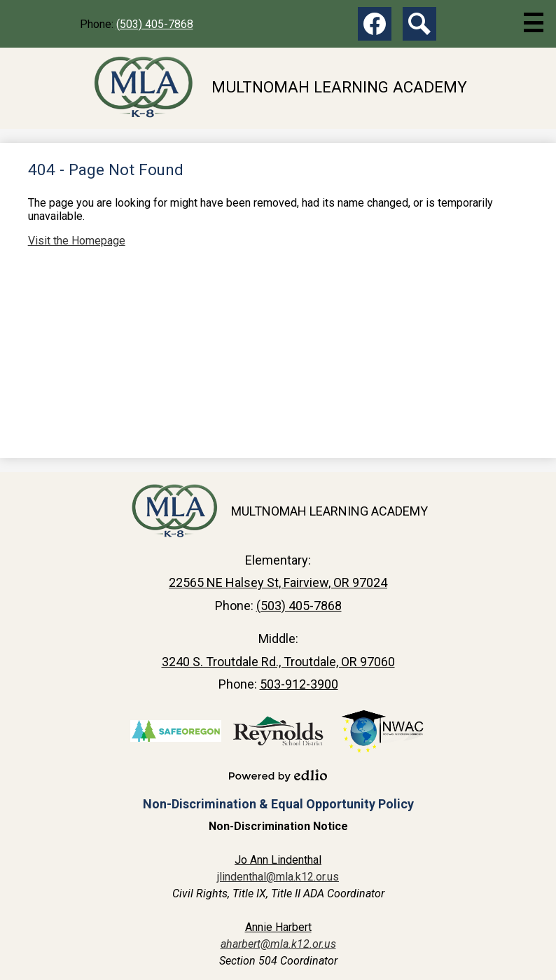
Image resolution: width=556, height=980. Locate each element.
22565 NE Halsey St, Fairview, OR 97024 (278, 582)
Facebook (375, 27)
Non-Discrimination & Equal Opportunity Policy (278, 804)
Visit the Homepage (77, 241)
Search (419, 27)
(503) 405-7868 (155, 24)
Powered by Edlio (278, 775)
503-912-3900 (299, 684)
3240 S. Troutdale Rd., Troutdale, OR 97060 (278, 662)
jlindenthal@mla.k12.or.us (278, 877)
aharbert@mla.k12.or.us (278, 944)
